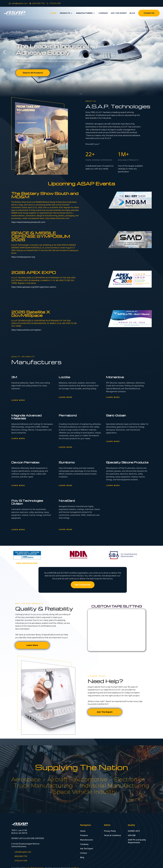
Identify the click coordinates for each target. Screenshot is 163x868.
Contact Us (149, 13)
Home (83, 831)
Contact (84, 853)
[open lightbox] (27, 563)
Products (84, 835)
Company (84, 844)
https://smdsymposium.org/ (23, 257)
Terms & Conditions (112, 835)
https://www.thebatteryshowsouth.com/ (28, 222)
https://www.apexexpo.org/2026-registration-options (34, 287)
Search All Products (33, 73)
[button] (5, 52)
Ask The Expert (105, 712)
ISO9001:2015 (134, 831)
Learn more (18, 400)
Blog (82, 857)
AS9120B (132, 835)
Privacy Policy (110, 831)
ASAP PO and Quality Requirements (137, 841)
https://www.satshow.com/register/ (26, 330)
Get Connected (83, 585)
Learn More (32, 645)
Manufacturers (87, 840)
